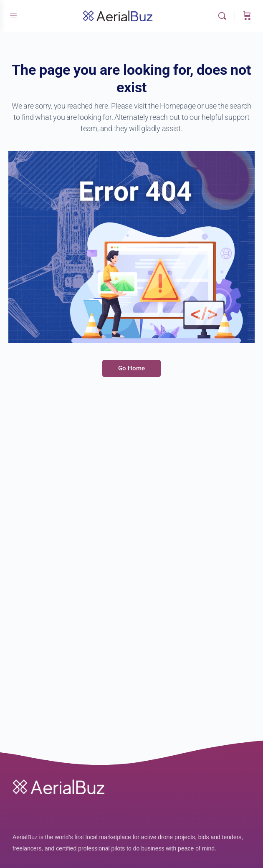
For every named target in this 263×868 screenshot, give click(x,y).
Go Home (131, 368)
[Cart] (247, 16)
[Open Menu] (13, 15)
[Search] (224, 16)
